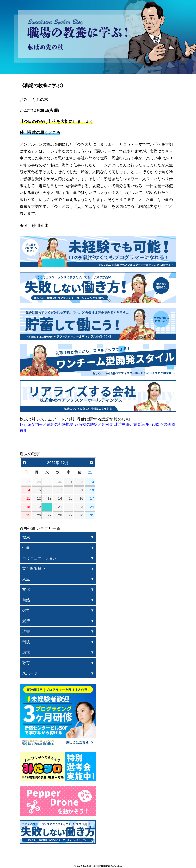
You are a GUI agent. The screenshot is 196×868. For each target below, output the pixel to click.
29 (71, 515)
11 (28, 498)
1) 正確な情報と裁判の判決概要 (47, 424)
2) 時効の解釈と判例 (92, 424)
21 (60, 507)
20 (49, 507)
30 (81, 515)
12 (39, 498)
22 (71, 507)
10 (92, 490)
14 (60, 498)
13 (49, 498)
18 (28, 507)
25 (28, 515)
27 (49, 515)
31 (92, 515)
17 (92, 498)
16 (81, 498)
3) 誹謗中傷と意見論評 (130, 424)
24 (92, 507)
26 (39, 515)
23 (81, 507)
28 (60, 515)
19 (39, 507)
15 (71, 498)
